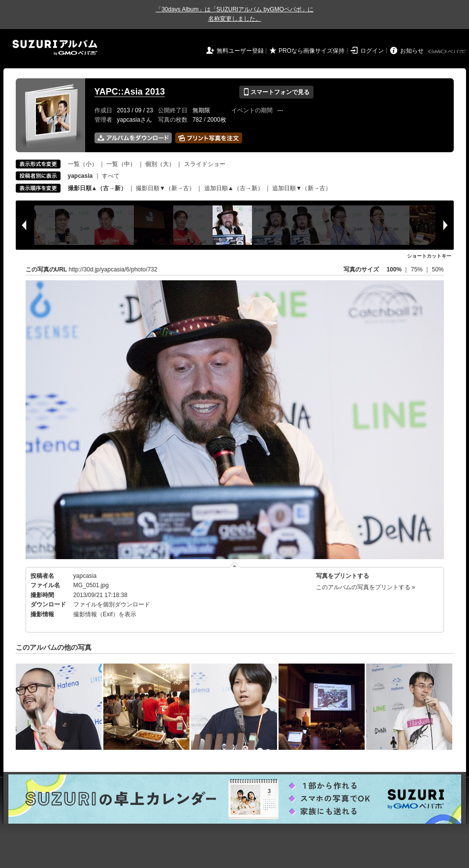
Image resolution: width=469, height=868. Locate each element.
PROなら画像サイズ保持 (312, 51)
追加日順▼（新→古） (302, 188)
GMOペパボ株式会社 (448, 52)
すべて (111, 176)
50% (438, 269)
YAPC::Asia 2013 (130, 92)
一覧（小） (83, 164)
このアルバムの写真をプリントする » (366, 587)
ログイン (372, 51)
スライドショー (205, 164)
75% (418, 269)
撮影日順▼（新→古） (165, 188)
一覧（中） (121, 164)
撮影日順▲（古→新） (97, 188)
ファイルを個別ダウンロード (112, 604)
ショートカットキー (429, 256)
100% (394, 269)
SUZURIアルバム (55, 48)
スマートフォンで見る (276, 92)
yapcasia (85, 576)
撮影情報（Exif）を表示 (105, 614)
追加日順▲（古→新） (234, 188)
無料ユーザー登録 (240, 51)
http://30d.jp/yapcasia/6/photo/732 (113, 269)
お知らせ (412, 51)
